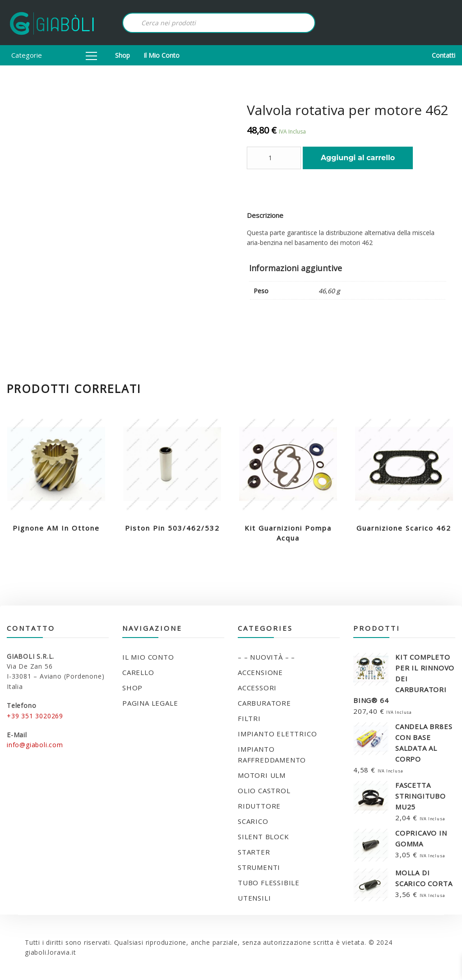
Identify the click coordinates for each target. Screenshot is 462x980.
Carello (138, 672)
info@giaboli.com (35, 745)
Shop (122, 55)
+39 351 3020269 (35, 716)
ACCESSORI (257, 688)
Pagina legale (150, 703)
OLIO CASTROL (264, 790)
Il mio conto (162, 55)
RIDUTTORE (259, 806)
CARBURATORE (264, 703)
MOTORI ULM (262, 775)
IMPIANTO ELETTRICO (277, 734)
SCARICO (253, 821)
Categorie (54, 55)
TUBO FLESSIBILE (269, 883)
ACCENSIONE (260, 672)
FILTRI (249, 718)
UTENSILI (254, 898)
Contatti (444, 55)
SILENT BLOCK (263, 837)
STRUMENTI (259, 867)
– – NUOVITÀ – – (266, 657)
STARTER (254, 852)
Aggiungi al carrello (358, 158)
